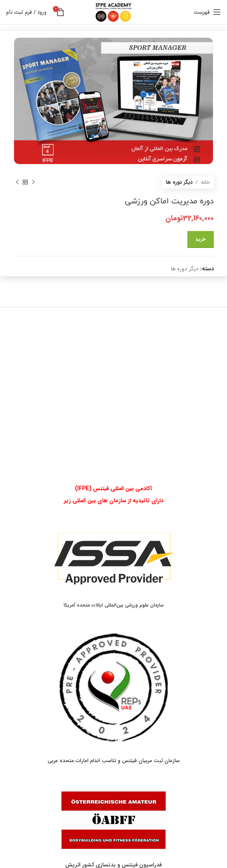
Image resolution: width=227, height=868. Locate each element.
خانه (205, 182)
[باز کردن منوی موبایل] (207, 12)
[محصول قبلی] (33, 182)
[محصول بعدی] (17, 182)
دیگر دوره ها (179, 182)
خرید (201, 239)
